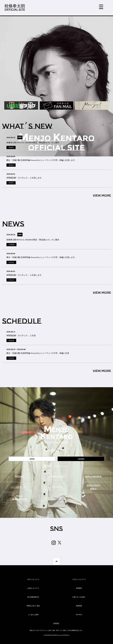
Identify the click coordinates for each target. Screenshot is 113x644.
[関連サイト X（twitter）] (60, 543)
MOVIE (20, 477)
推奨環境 (79, 606)
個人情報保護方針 (33, 597)
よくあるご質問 (33, 615)
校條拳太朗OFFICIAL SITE (15, 7)
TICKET (56, 487)
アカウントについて (79, 579)
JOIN (32, 459)
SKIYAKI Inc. (66, 635)
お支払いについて (33, 588)
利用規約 (79, 588)
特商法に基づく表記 (33, 606)
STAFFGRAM (56, 477)
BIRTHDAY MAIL (93, 487)
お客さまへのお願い (79, 597)
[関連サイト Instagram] (54, 543)
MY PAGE (79, 615)
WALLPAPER (93, 477)
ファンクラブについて (58, 466)
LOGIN (81, 459)
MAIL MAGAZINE (19, 498)
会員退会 (56, 623)
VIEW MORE (102, 195)
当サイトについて (33, 579)
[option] (56, 86)
